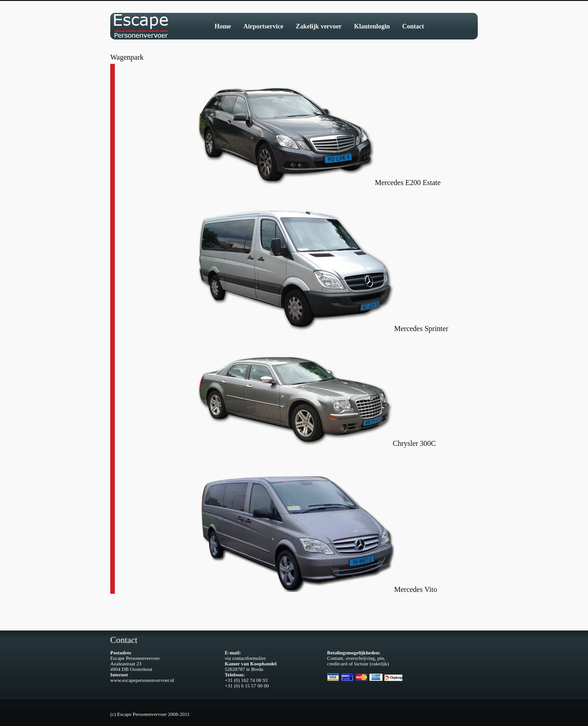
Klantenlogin (372, 26)
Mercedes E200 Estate (408, 183)
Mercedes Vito (416, 589)
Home (223, 26)
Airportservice (263, 26)
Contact (413, 26)
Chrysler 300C (414, 443)
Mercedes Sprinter (421, 329)
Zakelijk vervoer (319, 26)
